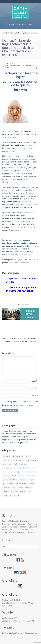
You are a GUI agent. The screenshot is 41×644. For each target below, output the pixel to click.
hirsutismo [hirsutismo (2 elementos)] (14, 480)
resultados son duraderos (22, 207)
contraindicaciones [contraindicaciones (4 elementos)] (17, 460)
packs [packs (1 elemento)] (14, 488)
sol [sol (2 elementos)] (29, 492)
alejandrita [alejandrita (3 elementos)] (6, 456)
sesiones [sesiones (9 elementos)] (23, 492)
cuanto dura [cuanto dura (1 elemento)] (7, 464)
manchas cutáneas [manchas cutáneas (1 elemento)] (21, 484)
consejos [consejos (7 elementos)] (6, 460)
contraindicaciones (12, 66)
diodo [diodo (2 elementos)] (34, 468)
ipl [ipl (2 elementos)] (4, 484)
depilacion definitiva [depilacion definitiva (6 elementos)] (20, 464)
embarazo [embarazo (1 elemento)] (6, 476)
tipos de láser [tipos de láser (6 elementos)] (15, 496)
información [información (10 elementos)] (23, 480)
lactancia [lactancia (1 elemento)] (10, 484)
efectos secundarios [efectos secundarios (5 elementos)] (30, 472)
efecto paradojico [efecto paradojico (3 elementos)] (15, 472)
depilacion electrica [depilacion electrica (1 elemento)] (9, 468)
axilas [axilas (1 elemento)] (27, 456)
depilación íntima (27, 66)
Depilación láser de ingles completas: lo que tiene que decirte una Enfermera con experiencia (20, 440)
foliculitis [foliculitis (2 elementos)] (21, 476)
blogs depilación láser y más (15, 431)
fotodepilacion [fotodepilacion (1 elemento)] (31, 476)
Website (35, 395)
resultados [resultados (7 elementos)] (14, 492)
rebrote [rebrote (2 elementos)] (5, 492)
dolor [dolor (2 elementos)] (5, 472)
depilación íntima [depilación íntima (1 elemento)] (23, 468)
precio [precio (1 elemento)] (21, 488)
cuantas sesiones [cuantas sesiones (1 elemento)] (31, 460)
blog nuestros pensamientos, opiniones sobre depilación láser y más (19, 434)
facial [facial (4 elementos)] (14, 476)
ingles (7, 68)
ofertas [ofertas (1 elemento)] (32, 484)
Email (34, 388)
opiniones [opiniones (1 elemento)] (6, 488)
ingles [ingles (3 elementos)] (32, 480)
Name (34, 382)
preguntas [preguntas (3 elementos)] (29, 488)
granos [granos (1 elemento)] (5, 480)
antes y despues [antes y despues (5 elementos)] (18, 456)
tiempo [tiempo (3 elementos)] (5, 496)
